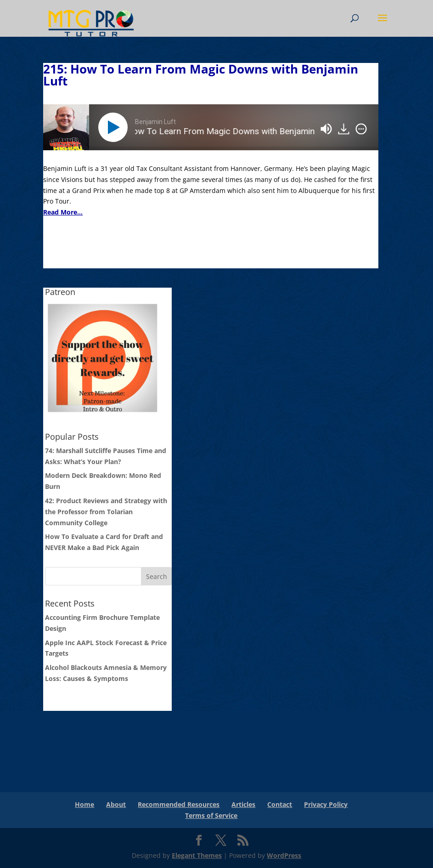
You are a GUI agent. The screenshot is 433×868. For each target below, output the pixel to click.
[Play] (115, 127)
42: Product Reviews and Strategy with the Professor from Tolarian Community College (106, 512)
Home (84, 804)
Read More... (63, 212)
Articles (243, 804)
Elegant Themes (197, 855)
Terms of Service (211, 815)
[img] (361, 129)
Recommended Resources (179, 804)
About (116, 804)
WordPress (284, 855)
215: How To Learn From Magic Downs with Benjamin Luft (201, 75)
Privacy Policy (326, 804)
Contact (280, 804)
